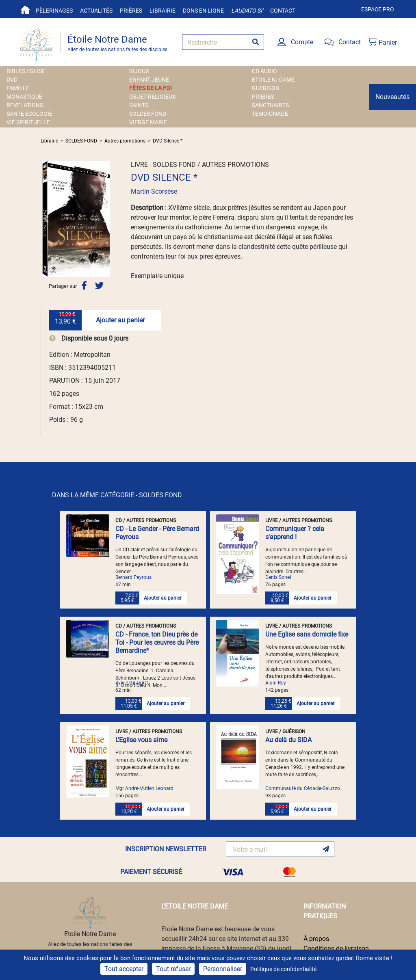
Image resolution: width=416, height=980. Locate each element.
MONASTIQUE (24, 97)
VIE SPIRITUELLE (28, 122)
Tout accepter (124, 969)
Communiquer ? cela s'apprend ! (295, 533)
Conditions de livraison (336, 949)
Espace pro (378, 9)
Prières (131, 11)
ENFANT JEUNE (149, 80)
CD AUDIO (264, 71)
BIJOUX (139, 71)
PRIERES (263, 97)
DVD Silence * (168, 141)
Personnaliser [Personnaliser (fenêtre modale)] (223, 969)
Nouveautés (392, 97)
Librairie (162, 11)
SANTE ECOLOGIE (29, 114)
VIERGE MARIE (148, 122)
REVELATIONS (25, 105)
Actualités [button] (96, 11)
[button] (46, 219)
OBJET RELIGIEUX (153, 97)
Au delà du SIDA (288, 740)
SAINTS (139, 105)
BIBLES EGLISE (26, 71)
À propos (316, 939)
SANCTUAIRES (270, 105)
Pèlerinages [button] (54, 11)
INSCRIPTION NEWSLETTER (166, 849)
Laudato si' (247, 11)
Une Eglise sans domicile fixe (307, 634)
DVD (12, 80)
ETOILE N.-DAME (273, 80)
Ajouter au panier (120, 320)
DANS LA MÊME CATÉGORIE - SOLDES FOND (117, 495)
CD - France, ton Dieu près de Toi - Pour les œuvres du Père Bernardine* (157, 642)
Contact (283, 11)
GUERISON (266, 88)
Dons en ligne (203, 11)
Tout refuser (173, 969)
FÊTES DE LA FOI (151, 88)
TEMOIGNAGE (270, 114)
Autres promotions (125, 141)
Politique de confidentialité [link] (283, 969)
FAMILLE (18, 88)
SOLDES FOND (148, 114)
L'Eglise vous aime (141, 740)
